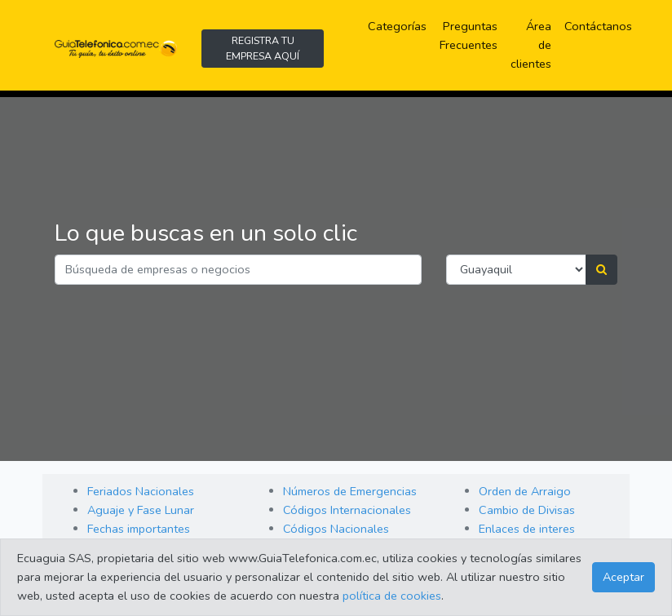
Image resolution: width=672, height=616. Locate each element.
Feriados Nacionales (141, 491)
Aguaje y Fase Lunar (141, 510)
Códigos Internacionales (347, 510)
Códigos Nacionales (336, 529)
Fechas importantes (139, 529)
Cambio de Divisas (527, 510)
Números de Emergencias (350, 491)
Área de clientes (531, 45)
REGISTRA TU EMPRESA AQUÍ (263, 48)
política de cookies (392, 596)
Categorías (400, 25)
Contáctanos (598, 26)
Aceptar (623, 577)
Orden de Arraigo (525, 491)
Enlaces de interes (527, 529)
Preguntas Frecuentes (472, 35)
